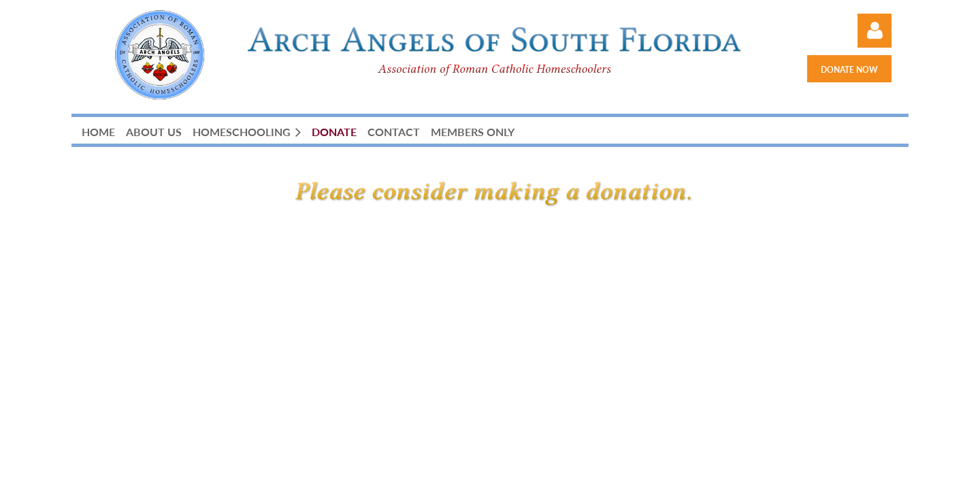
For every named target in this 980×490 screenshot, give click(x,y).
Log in (875, 31)
